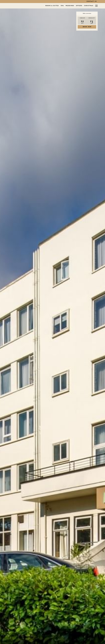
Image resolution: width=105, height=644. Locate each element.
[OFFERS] (63, 6)
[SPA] (46, 6)
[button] (82, 21)
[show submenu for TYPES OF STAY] (93, 6)
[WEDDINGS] (54, 6)
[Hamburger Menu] (96, 6)
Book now (87, 27)
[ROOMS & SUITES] (36, 6)
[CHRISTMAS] (73, 6)
